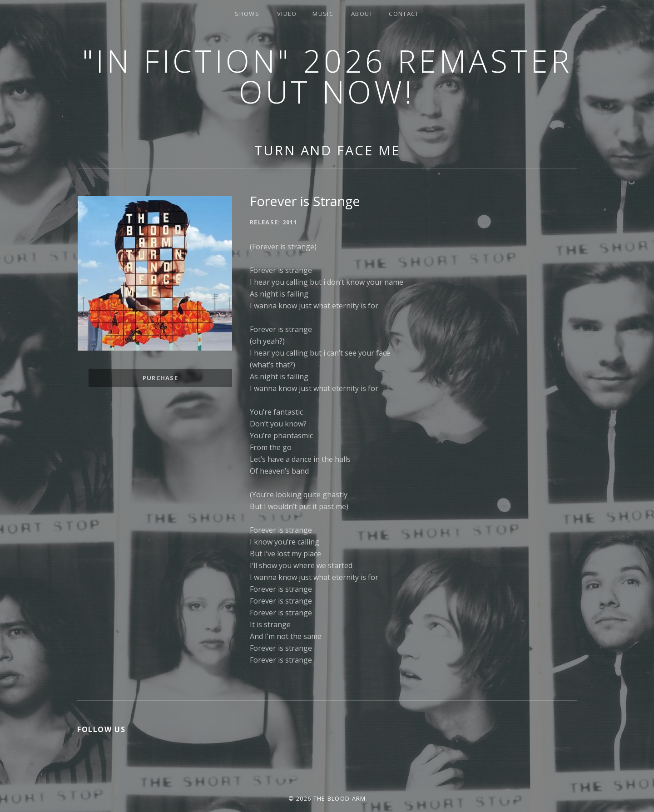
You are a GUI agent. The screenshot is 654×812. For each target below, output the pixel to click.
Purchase (160, 378)
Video (287, 14)
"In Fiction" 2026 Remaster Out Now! (327, 76)
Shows (247, 14)
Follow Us (101, 729)
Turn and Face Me (327, 150)
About (362, 14)
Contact (404, 14)
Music (323, 14)
